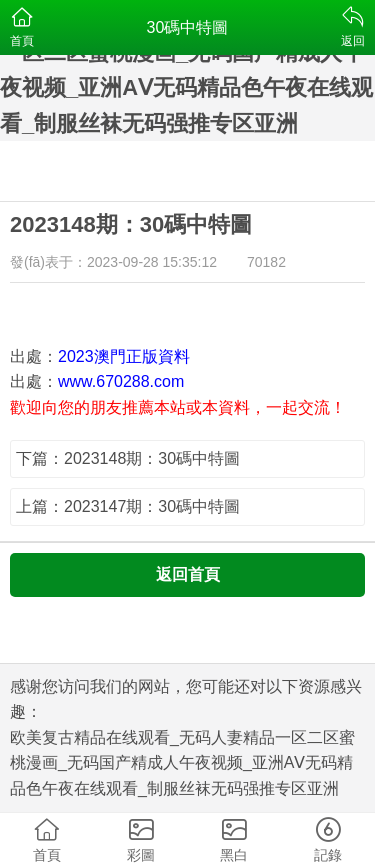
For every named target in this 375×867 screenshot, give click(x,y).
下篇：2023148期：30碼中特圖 (128, 458)
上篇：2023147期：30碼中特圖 (128, 506)
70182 (266, 262)
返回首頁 (188, 574)
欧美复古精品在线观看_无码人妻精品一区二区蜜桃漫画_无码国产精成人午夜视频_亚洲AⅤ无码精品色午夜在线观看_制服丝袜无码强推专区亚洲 (182, 763)
